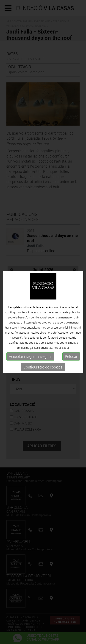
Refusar (71, 357)
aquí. (67, 348)
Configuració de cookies (43, 367)
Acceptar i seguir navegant (30, 357)
